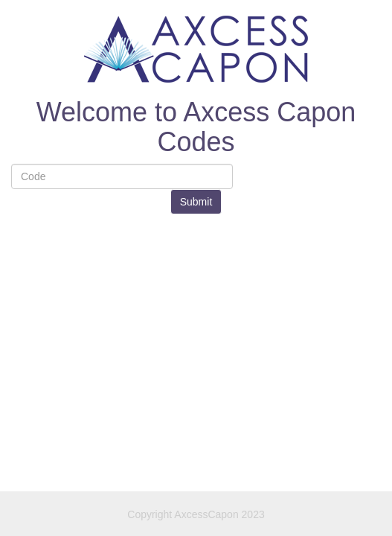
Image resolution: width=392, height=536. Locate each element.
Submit (196, 202)
